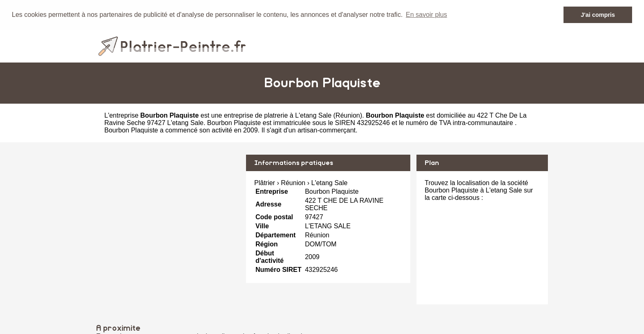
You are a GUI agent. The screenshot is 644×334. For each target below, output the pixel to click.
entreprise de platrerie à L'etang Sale (278, 115)
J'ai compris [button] (598, 15)
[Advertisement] (168, 212)
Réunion (348, 115)
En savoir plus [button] (427, 15)
